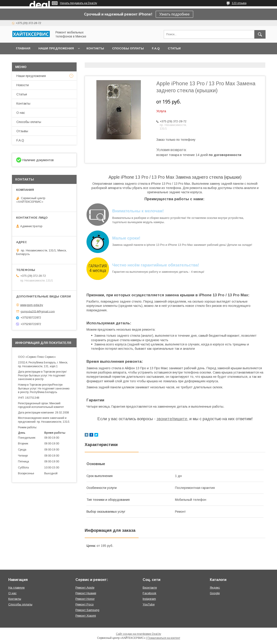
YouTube (149, 604)
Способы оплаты (128, 48)
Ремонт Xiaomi (86, 616)
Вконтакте (150, 588)
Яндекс (215, 588)
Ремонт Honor (85, 599)
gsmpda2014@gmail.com (38, 311)
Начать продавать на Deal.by (79, 3)
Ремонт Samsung (87, 610)
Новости (23, 85)
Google (215, 593)
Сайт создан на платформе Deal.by (138, 634)
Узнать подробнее (174, 14)
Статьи (174, 48)
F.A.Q (156, 48)
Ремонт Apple (85, 588)
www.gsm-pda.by (32, 305)
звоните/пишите (172, 419)
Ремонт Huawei (86, 593)
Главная (23, 48)
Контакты (95, 48)
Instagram (149, 599)
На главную (17, 588)
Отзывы (22, 131)
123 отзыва (239, 3)
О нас (21, 113)
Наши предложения (56, 48)
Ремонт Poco (85, 604)
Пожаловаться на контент (164, 638)
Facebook (150, 593)
